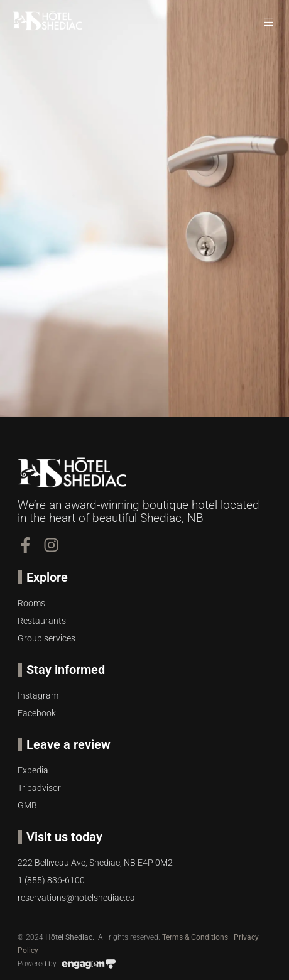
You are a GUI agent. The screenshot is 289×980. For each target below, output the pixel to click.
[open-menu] (270, 23)
